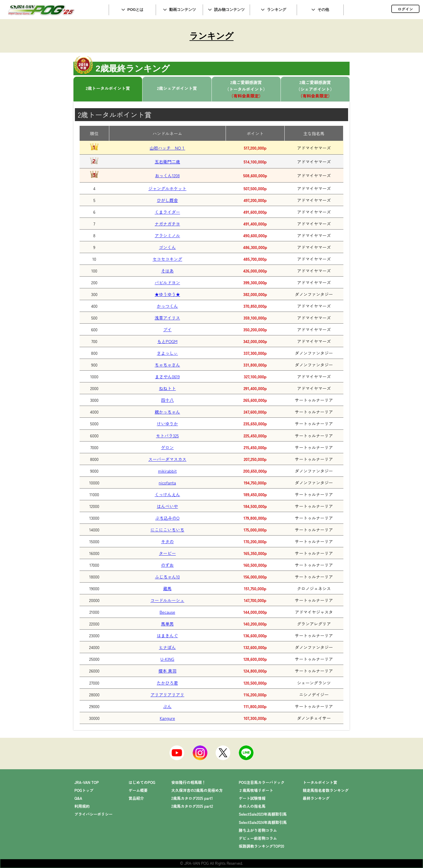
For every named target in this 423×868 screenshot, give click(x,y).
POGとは (136, 10)
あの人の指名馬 (252, 806)
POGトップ (84, 790)
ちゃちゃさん (167, 365)
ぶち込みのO (168, 518)
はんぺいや (167, 506)
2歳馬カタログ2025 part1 (192, 798)
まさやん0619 (167, 376)
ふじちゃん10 (167, 577)
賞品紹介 (136, 798)
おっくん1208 (167, 175)
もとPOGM (167, 341)
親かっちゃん (167, 412)
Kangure (167, 718)
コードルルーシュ (167, 600)
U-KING (167, 659)
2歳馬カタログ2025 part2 (192, 806)
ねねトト (167, 388)
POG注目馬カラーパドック (262, 782)
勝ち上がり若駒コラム (258, 830)
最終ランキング (316, 798)
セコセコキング (167, 259)
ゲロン (167, 447)
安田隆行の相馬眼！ (188, 782)
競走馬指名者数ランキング (326, 790)
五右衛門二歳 (167, 162)
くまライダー (167, 212)
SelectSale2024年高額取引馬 (263, 822)
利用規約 (82, 806)
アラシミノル (167, 235)
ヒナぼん (167, 647)
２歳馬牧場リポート (256, 790)
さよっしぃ (167, 353)
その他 (323, 10)
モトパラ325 (167, 435)
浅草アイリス (167, 318)
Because (167, 612)
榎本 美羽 (167, 671)
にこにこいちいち (167, 530)
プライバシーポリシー (93, 814)
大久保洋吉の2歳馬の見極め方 (197, 790)
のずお (167, 565)
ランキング (277, 10)
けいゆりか (167, 423)
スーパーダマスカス (167, 459)
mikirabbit (167, 471)
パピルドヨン (167, 282)
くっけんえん (167, 494)
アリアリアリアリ (167, 694)
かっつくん (167, 306)
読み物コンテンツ (229, 10)
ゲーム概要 (138, 790)
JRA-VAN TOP (87, 782)
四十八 (167, 400)
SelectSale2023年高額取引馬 (263, 814)
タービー (167, 553)
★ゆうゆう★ (167, 294)
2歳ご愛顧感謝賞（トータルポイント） (246, 89)
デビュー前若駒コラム (258, 838)
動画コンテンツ (183, 10)
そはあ (167, 271)
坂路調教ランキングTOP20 (262, 846)
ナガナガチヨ (167, 224)
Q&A (78, 798)
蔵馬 (167, 588)
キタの (167, 541)
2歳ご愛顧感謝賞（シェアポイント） (315, 89)
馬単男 (167, 624)
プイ (167, 329)
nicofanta (167, 482)
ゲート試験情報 (252, 798)
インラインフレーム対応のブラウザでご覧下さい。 (383, 10)
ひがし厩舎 (167, 200)
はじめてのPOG (142, 782)
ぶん (167, 706)
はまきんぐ (167, 635)
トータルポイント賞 (320, 782)
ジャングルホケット (167, 188)
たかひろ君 (167, 683)
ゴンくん (167, 247)
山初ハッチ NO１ (167, 148)
